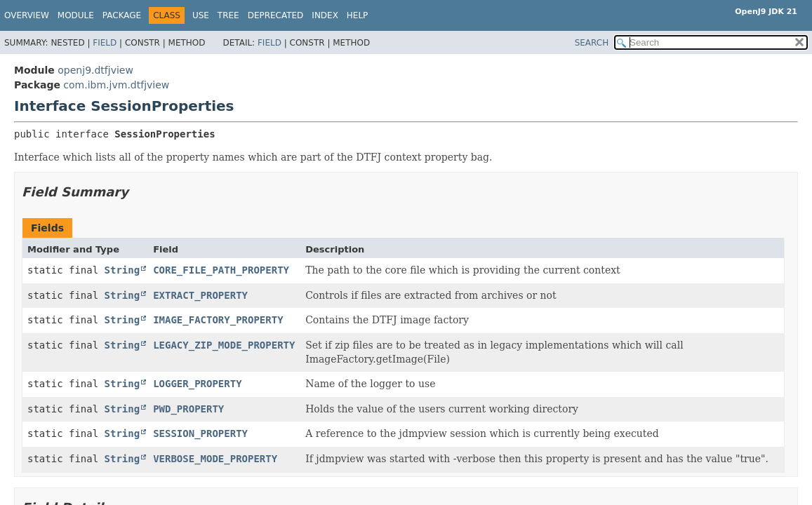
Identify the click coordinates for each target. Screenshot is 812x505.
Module (76, 15)
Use (201, 15)
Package (122, 15)
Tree (228, 15)
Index (325, 15)
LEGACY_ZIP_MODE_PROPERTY (224, 345)
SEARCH (592, 43)
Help (358, 15)
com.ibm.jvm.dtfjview (116, 85)
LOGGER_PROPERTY (197, 384)
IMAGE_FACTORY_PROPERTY (218, 320)
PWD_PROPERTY (188, 409)
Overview (27, 15)
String (122, 270)
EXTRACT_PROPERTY (200, 295)
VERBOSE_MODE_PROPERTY (215, 459)
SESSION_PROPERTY (200, 433)
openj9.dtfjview (95, 70)
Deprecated (276, 15)
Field (105, 43)
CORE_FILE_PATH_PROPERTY (221, 270)
